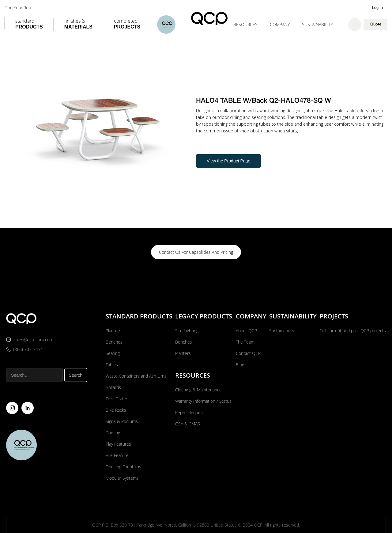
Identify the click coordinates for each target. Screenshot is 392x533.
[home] (209, 18)
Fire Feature (117, 455)
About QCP (246, 330)
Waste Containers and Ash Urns (136, 376)
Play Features (118, 444)
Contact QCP (248, 353)
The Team (245, 342)
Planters (113, 330)
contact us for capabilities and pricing (196, 252)
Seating (113, 353)
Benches (114, 342)
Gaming (113, 432)
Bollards (113, 387)
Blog (240, 364)
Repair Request (190, 412)
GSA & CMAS (188, 423)
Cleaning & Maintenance (198, 389)
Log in (377, 8)
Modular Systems (122, 478)
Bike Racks (116, 410)
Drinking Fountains (123, 466)
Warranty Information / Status (204, 401)
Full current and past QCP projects (353, 330)
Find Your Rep (18, 8)
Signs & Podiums (122, 421)
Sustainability (317, 24)
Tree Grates (117, 398)
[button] (29, 25)
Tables (112, 364)
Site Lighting (187, 330)
